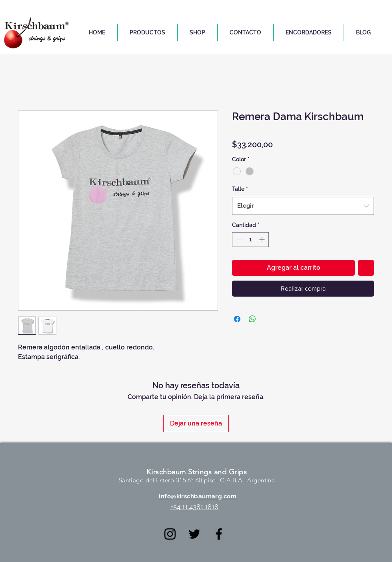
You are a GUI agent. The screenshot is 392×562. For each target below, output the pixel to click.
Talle (240, 189)
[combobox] (303, 206)
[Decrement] (238, 240)
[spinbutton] (250, 240)
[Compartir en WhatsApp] (252, 319)
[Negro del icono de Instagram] (170, 534)
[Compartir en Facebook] (237, 319)
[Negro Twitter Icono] (194, 534)
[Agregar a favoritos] (366, 268)
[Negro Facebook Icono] (219, 534)
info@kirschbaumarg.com (198, 496)
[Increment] (263, 240)
